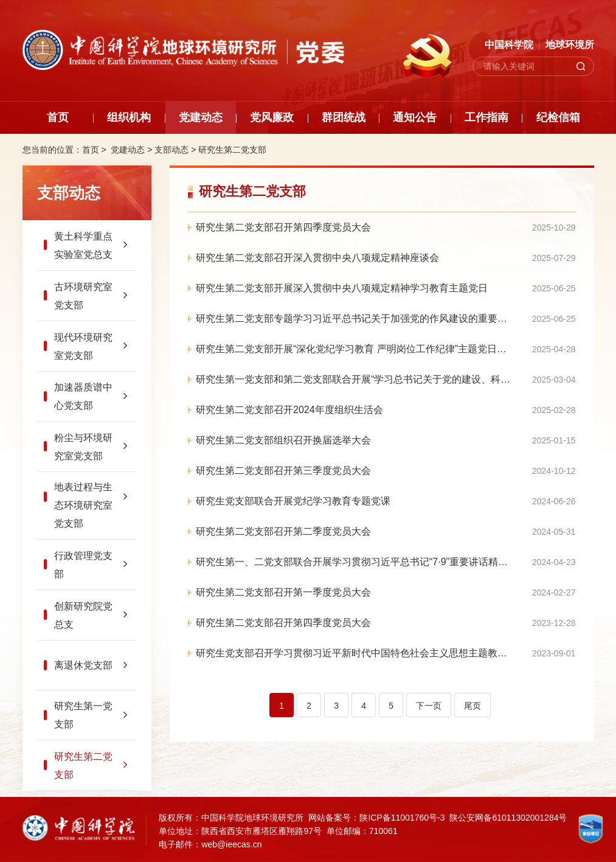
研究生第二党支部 (232, 150)
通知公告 (415, 117)
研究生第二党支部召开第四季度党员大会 (283, 227)
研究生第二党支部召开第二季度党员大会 (283, 531)
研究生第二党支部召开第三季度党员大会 (283, 471)
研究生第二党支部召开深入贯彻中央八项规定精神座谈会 (317, 258)
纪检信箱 (558, 117)
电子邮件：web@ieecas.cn (210, 844)
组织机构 (129, 117)
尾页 (472, 706)
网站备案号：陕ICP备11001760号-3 (376, 818)
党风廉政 (272, 117)
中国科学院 (509, 45)
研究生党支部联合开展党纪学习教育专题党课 (293, 501)
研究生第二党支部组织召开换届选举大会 (283, 440)
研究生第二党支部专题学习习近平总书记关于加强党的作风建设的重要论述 (356, 318)
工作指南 (486, 117)
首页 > (95, 150)
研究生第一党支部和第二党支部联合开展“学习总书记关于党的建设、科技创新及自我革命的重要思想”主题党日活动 (386, 379)
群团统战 (344, 117)
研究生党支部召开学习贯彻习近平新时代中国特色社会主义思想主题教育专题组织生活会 (386, 653)
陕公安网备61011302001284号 (508, 818)
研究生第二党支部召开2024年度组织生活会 (289, 410)
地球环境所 (570, 45)
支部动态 (171, 150)
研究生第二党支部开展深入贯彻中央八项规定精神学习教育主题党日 (342, 288)
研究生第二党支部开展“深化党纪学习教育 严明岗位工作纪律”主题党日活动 (356, 349)
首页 (58, 117)
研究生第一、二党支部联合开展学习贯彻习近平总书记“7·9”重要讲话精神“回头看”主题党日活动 (386, 562)
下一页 (429, 706)
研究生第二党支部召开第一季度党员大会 (283, 592)
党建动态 (201, 117)
